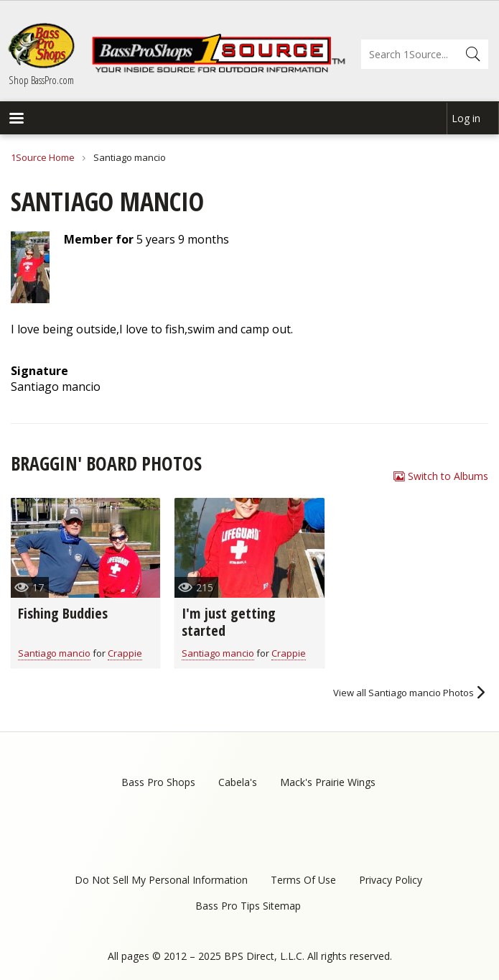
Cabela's (238, 782)
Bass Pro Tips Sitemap (248, 906)
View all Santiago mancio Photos (404, 693)
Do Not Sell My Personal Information (161, 880)
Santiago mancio (54, 653)
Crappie (125, 653)
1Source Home (43, 157)
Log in (466, 118)
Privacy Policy (391, 880)
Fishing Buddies (63, 613)
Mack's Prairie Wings (328, 782)
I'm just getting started (229, 622)
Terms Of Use (303, 880)
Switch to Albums (448, 476)
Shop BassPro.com (41, 80)
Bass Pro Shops (158, 782)
